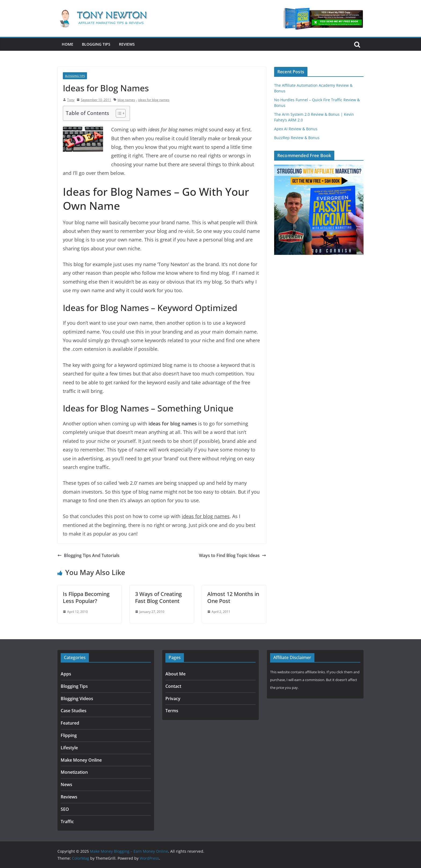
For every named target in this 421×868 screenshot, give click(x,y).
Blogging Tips (96, 44)
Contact (173, 686)
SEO (65, 809)
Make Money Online (81, 760)
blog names (126, 100)
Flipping (69, 735)
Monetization (74, 772)
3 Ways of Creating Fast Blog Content (158, 597)
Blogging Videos (77, 699)
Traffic (67, 822)
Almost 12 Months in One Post (233, 597)
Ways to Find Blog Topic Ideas (233, 555)
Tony (71, 100)
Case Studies (74, 711)
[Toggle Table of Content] (118, 113)
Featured (70, 723)
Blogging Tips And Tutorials (88, 555)
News (66, 784)
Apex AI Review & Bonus (296, 129)
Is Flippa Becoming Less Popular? (86, 597)
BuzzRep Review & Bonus (297, 138)
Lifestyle (69, 748)
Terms (172, 711)
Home (68, 44)
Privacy (173, 699)
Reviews (127, 44)
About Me (175, 674)
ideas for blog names (154, 100)
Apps (66, 674)
